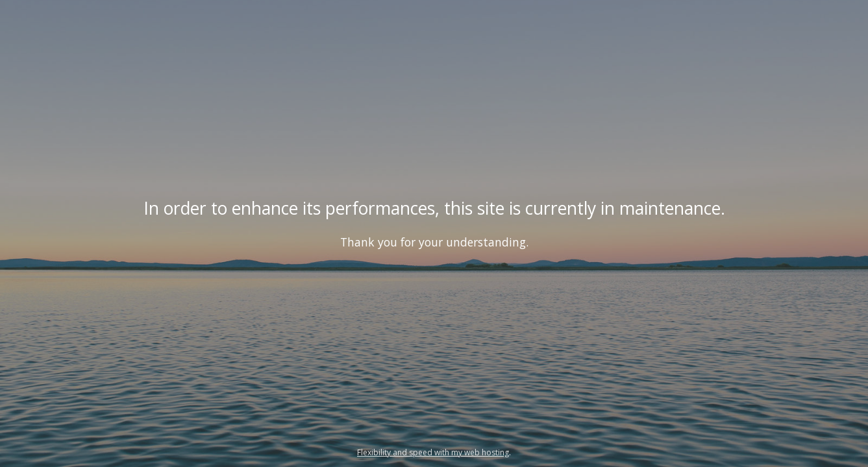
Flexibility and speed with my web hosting (433, 452)
